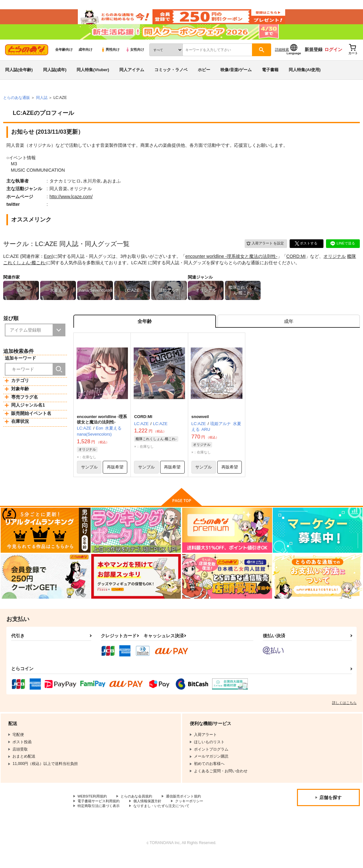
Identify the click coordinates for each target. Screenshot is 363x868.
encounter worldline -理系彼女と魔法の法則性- (231, 265)
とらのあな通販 (17, 106)
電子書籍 (270, 78)
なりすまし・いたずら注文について (168, 819)
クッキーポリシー (197, 814)
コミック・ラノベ (171, 78)
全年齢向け (64, 58)
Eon (48, 265)
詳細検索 (282, 58)
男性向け (110, 58)
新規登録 (314, 58)
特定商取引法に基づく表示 (100, 819)
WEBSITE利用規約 (94, 809)
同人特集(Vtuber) (93, 78)
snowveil (200, 427)
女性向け (135, 58)
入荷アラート (263, 251)
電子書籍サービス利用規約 (100, 814)
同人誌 (42, 106)
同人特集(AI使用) (305, 78)
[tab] (289, 330)
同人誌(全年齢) (19, 78)
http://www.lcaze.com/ (71, 205)
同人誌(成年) (55, 78)
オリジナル (335, 265)
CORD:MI (296, 265)
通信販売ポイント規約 (191, 809)
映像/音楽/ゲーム (236, 78)
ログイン (333, 58)
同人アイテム (132, 78)
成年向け (85, 58)
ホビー (204, 78)
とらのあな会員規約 (141, 809)
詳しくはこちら (344, 715)
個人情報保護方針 (152, 814)
